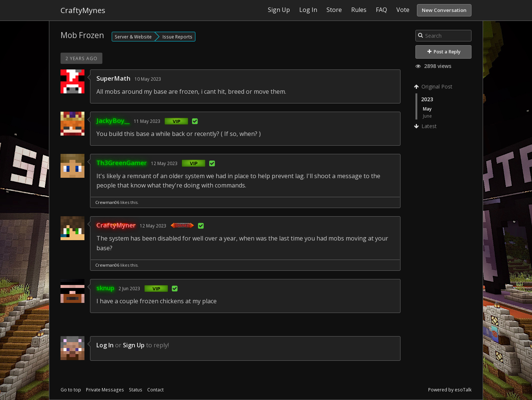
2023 (427, 99)
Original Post (434, 86)
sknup (105, 288)
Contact (155, 390)
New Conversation (444, 10)
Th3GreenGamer (122, 163)
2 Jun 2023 (129, 288)
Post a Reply (444, 52)
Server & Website (133, 37)
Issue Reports (177, 37)
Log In (105, 345)
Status (136, 390)
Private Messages (105, 390)
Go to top (71, 390)
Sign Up (134, 345)
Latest (426, 126)
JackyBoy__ (113, 120)
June (427, 116)
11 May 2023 (147, 121)
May (427, 109)
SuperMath (113, 78)
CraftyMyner (116, 225)
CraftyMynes (83, 10)
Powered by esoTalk (450, 390)
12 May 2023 (164, 163)
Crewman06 (107, 202)
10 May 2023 (148, 79)
